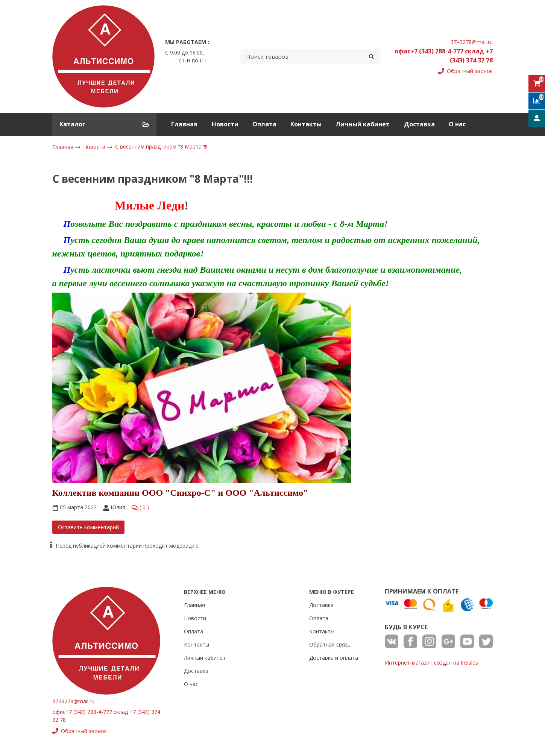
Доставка (419, 124)
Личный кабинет (363, 124)
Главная (184, 124)
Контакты (306, 124)
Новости (225, 124)
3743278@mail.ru (472, 42)
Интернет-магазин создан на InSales (431, 663)
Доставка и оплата (334, 658)
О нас (457, 124)
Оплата (264, 124)
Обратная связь (330, 644)
